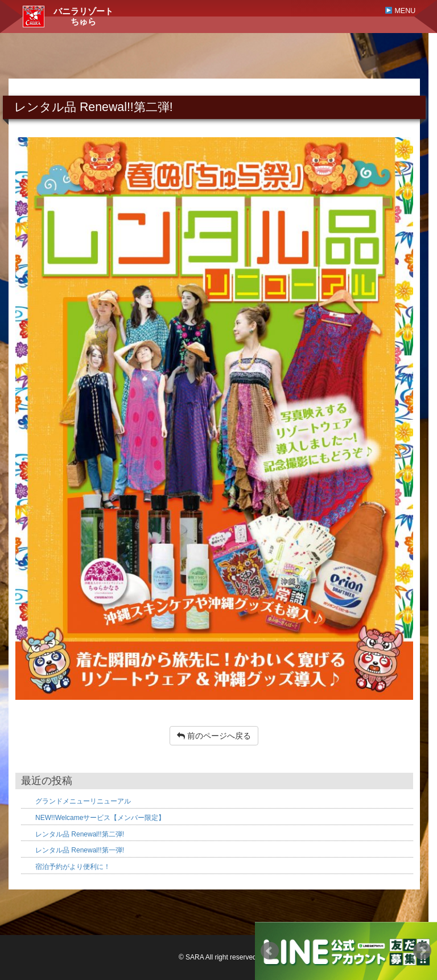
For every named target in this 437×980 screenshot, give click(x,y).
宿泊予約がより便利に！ (73, 867)
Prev (270, 951)
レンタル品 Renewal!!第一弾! (80, 850)
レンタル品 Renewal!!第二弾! (80, 834)
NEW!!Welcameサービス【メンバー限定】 (100, 818)
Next (422, 951)
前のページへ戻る (214, 736)
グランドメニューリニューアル (83, 801)
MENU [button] (401, 11)
